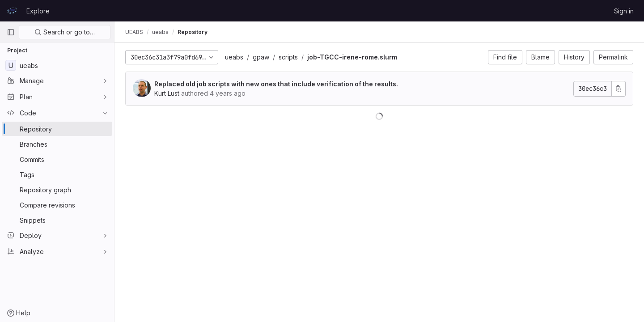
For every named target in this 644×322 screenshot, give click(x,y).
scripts (288, 57)
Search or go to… (65, 32)
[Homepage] (12, 11)
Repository (193, 32)
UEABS (134, 32)
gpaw (261, 57)
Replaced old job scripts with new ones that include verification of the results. (276, 84)
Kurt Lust (167, 93)
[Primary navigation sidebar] (11, 32)
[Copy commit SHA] (619, 89)
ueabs (234, 57)
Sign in (624, 11)
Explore (38, 11)
